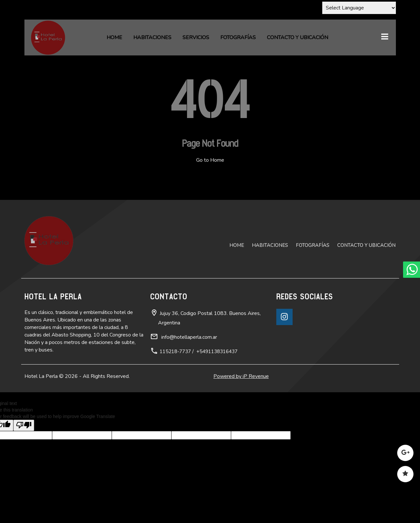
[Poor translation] (24, 425)
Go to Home (210, 160)
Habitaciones (152, 37)
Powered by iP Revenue (241, 376)
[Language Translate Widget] (359, 8)
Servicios (196, 37)
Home (114, 37)
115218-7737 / (177, 351)
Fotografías (238, 37)
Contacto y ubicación (297, 37)
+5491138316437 (217, 351)
